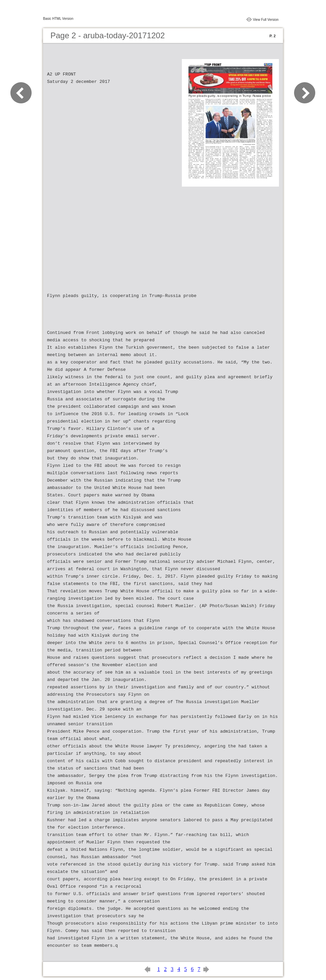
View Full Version (266, 20)
